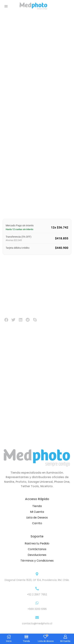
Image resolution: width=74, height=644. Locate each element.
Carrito (37, 523)
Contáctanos (37, 549)
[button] (6, 6)
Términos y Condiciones (37, 561)
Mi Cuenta (37, 512)
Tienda (37, 506)
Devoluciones (37, 555)
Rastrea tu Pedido (37, 543)
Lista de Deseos (37, 518)
